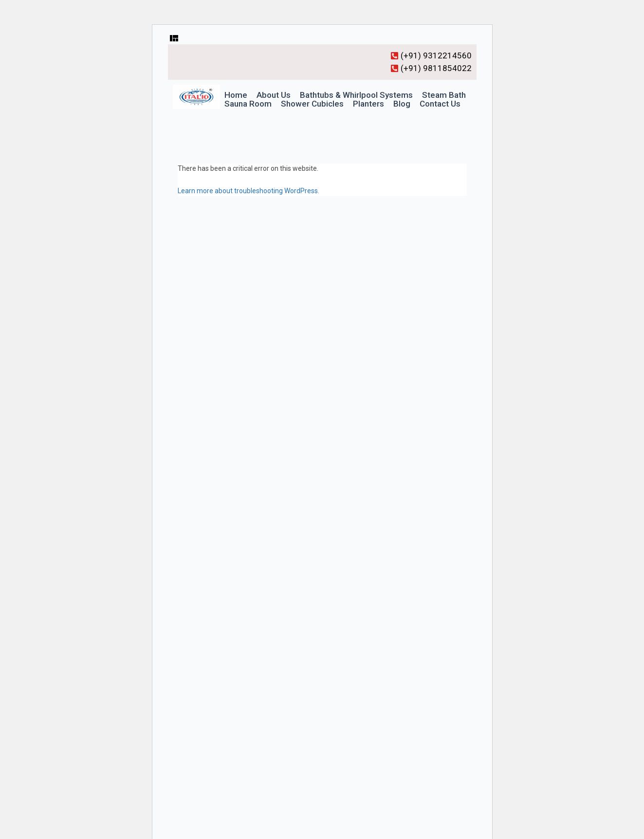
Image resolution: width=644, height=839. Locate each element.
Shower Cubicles (312, 104)
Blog (402, 104)
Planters (368, 104)
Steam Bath (444, 95)
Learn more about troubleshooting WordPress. (248, 191)
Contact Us (440, 104)
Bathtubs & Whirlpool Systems (356, 95)
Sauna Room (248, 104)
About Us (274, 95)
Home (236, 95)
